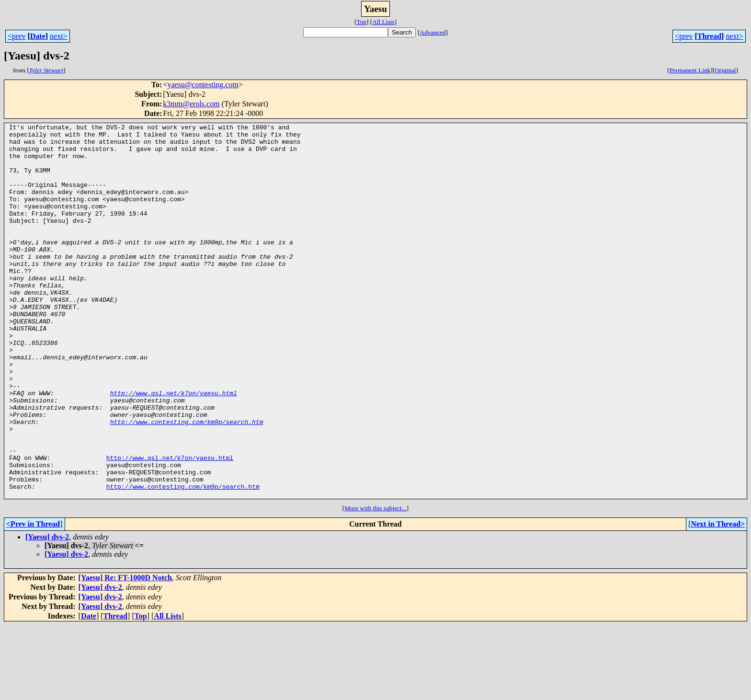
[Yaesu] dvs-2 (47, 612)
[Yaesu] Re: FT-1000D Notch (125, 652)
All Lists (383, 22)
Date (38, 36)
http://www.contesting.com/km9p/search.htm (187, 482)
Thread (709, 36)
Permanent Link (690, 70)
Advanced (433, 32)
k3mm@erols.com (191, 104)
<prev (17, 36)
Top (361, 22)
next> (59, 36)
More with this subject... (375, 583)
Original (725, 70)
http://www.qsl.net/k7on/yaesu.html (174, 448)
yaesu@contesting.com (203, 85)
